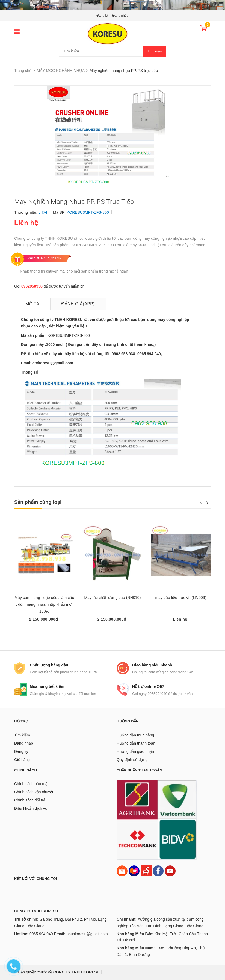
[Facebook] (158, 870)
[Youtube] (170, 870)
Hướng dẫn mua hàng (135, 735)
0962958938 (32, 286)
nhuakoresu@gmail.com (87, 934)
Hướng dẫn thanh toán (136, 743)
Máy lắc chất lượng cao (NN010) (112, 598)
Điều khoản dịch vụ (31, 808)
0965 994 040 (41, 934)
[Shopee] (122, 870)
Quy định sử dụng (132, 760)
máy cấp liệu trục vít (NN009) (181, 598)
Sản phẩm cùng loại (38, 502)
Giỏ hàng (22, 760)
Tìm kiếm (155, 51)
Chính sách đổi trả (30, 800)
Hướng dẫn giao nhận (135, 751)
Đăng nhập (120, 16)
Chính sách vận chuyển (34, 792)
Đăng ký (103, 16)
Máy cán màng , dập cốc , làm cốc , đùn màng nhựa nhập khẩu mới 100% (44, 604)
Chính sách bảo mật (31, 784)
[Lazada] (135, 870)
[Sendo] (146, 870)
